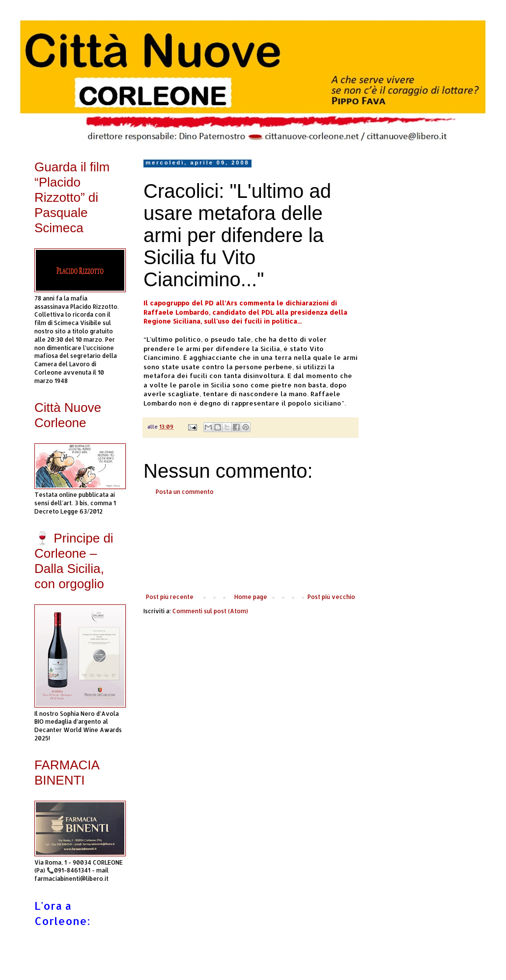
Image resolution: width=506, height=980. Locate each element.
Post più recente (170, 597)
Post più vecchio (331, 597)
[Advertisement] (251, 544)
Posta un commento (185, 492)
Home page (251, 597)
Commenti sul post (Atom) (210, 611)
